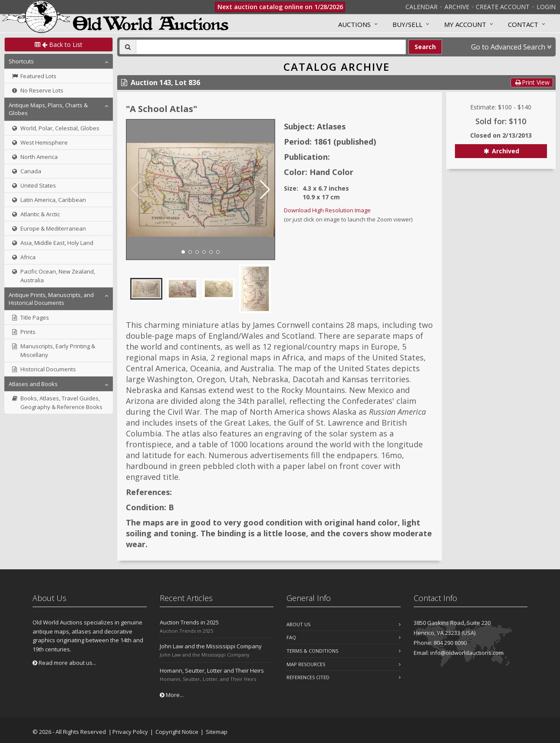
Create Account (503, 7)
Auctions (354, 24)
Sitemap (217, 732)
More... (172, 695)
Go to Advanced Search (511, 47)
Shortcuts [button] (21, 61)
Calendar (422, 7)
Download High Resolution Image (327, 210)
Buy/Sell (407, 24)
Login (546, 7)
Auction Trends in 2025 (189, 622)
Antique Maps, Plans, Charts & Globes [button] (48, 109)
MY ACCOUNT (465, 24)
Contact (523, 24)
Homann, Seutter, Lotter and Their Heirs (212, 670)
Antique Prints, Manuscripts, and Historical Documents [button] (51, 299)
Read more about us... (64, 663)
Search (425, 47)
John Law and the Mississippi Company (211, 646)
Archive (457, 7)
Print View (532, 82)
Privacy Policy (130, 732)
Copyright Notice (177, 732)
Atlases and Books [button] (33, 384)
